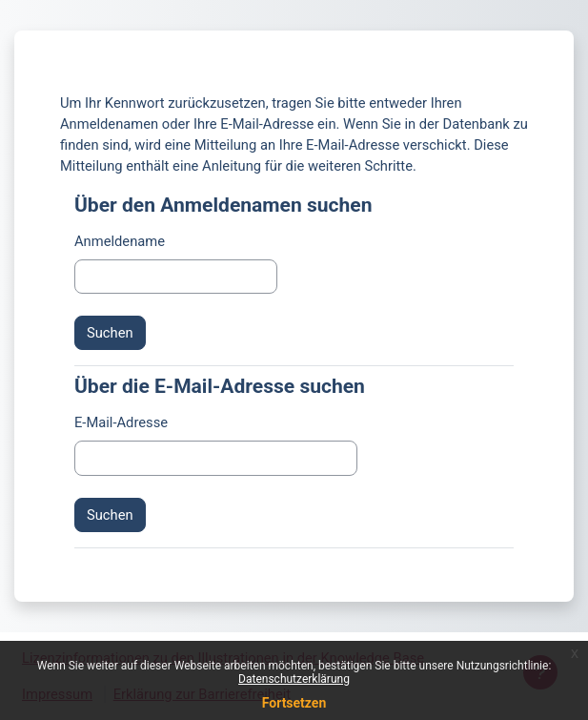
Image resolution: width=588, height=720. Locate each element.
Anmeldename (120, 241)
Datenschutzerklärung (294, 679)
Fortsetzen (294, 703)
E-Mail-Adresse (121, 422)
